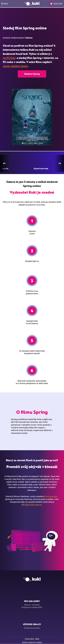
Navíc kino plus (51, 496)
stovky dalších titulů (15, 66)
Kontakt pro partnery (32, 628)
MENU (5, 4)
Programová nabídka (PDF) (32, 607)
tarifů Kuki (9, 58)
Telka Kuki (56, 4)
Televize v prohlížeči (32, 605)
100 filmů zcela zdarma (31, 505)
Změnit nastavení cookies (32, 642)
